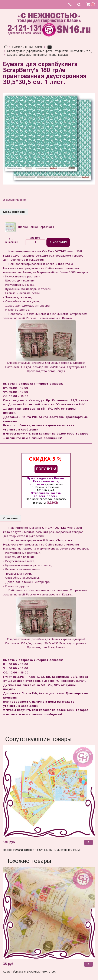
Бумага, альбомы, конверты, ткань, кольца (37, 55)
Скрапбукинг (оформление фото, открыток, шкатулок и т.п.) (50, 51)
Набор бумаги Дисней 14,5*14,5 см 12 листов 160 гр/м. (42, 850)
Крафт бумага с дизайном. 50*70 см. (30, 972)
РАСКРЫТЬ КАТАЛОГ (27, 47)
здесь (53, 502)
